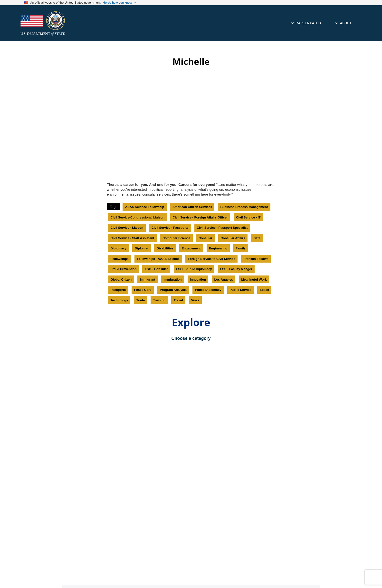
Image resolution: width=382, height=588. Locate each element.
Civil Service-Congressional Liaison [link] (137, 217)
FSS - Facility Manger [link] (236, 269)
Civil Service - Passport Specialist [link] (222, 228)
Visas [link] (195, 300)
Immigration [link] (172, 280)
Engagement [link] (191, 248)
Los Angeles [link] (224, 280)
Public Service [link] (241, 290)
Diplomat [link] (142, 248)
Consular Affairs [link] (233, 238)
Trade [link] (141, 300)
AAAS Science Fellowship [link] (144, 207)
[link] (63, 24)
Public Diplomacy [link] (208, 290)
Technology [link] (119, 300)
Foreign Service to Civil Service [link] (211, 259)
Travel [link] (178, 300)
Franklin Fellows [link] (256, 259)
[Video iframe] (191, 125)
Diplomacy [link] (118, 248)
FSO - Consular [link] (156, 269)
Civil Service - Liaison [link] (127, 228)
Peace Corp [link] (143, 290)
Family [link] (241, 248)
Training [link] (159, 300)
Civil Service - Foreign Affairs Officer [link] (200, 217)
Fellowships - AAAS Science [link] (158, 259)
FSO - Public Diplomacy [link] (194, 269)
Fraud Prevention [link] (123, 269)
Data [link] (257, 238)
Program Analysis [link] (173, 290)
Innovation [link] (198, 280)
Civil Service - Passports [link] (170, 228)
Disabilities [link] (165, 248)
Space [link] (264, 290)
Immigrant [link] (148, 280)
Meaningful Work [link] (254, 280)
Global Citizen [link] (121, 280)
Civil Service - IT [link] (248, 217)
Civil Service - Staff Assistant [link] (132, 238)
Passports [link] (118, 290)
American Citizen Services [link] (192, 207)
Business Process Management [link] (244, 207)
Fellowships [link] (119, 259)
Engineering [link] (218, 248)
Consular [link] (205, 238)
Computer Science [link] (176, 238)
